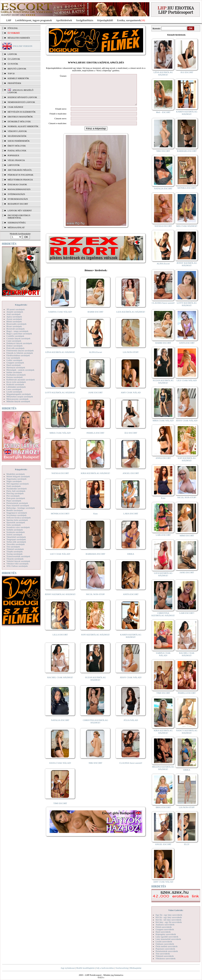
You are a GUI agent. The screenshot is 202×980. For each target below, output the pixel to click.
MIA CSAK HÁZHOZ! (187, 226)
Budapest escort (18, 204)
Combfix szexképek (15, 336)
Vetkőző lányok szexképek (18, 561)
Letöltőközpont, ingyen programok (34, 20)
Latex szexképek (14, 389)
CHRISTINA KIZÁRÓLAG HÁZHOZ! (95, 727)
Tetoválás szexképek (16, 544)
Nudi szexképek (14, 486)
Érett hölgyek (17, 146)
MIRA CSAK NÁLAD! (60, 439)
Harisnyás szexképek (16, 367)
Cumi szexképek (14, 341)
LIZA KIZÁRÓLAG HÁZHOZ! (131, 318)
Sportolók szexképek (16, 522)
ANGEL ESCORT (131, 479)
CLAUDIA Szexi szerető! (131, 769)
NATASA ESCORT (60, 479)
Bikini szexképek (14, 321)
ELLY (187, 844)
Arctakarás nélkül (20, 170)
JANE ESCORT (95, 398)
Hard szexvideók (163, 932)
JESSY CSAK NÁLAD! (131, 683)
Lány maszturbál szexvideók (168, 939)
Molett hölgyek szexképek (18, 476)
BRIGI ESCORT (163, 807)
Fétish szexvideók (164, 927)
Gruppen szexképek (15, 363)
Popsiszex (13, 155)
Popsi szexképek (14, 501)
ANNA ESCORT (163, 458)
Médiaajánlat (135, 968)
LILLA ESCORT (60, 641)
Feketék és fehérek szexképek (20, 353)
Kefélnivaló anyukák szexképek (21, 380)
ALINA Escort (95, 358)
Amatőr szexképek (15, 312)
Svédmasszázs (16, 194)
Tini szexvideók (163, 954)
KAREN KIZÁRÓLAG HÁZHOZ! (131, 642)
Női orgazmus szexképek (18, 484)
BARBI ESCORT (96, 318)
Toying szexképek (15, 554)
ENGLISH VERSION (22, 46)
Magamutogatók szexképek (19, 394)
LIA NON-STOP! (131, 358)
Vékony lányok (17, 131)
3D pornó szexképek (16, 309)
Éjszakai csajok (17, 184)
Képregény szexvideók (166, 934)
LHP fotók (14, 165)
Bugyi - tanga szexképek (17, 331)
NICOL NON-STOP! (96, 600)
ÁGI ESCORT (131, 439)
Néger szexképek (14, 481)
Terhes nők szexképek (16, 542)
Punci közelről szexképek (18, 505)
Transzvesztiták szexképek (18, 556)
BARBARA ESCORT (95, 560)
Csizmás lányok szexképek (18, 338)
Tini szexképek (13, 547)
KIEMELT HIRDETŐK (18, 78)
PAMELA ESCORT (96, 439)
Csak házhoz (15, 107)
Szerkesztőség (122, 968)
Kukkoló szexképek (15, 384)
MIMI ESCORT (187, 535)
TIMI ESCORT (60, 809)
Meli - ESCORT (163, 112)
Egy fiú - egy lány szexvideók (169, 915)
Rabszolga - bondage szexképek (21, 508)
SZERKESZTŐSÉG (17, 223)
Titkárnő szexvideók (165, 956)
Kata (95, 520)
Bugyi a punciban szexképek (19, 334)
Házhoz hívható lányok (22, 97)
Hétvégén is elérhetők (22, 112)
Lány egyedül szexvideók (167, 937)
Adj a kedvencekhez (105, 968)
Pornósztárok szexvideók (167, 951)
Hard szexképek (14, 365)
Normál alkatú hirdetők (23, 126)
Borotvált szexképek (16, 329)
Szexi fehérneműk (19, 141)
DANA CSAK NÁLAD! (60, 769)
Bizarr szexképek (14, 326)
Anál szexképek (14, 314)
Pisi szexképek (13, 496)
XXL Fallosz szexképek (17, 566)
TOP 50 (11, 73)
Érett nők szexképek (15, 348)
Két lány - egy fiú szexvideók (169, 922)
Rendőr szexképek (15, 510)
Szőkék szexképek (15, 530)
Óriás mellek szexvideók (167, 946)
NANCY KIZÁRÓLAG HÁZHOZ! (187, 732)
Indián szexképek (14, 372)
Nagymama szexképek (16, 479)
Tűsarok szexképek (15, 559)
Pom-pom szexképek (16, 498)
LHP (9, 20)
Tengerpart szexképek (16, 539)
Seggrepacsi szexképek (17, 513)
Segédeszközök (17, 136)
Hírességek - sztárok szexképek (20, 370)
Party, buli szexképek (16, 491)
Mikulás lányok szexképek (18, 401)
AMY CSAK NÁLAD (131, 398)
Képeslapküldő (105, 20)
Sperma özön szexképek (17, 520)
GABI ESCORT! (187, 613)
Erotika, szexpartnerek (129, 20)
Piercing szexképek (15, 493)
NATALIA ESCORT (60, 726)
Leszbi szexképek (14, 392)
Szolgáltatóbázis (85, 20)
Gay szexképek (13, 358)
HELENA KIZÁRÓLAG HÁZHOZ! (163, 768)
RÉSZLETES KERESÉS (19, 38)
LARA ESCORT (131, 520)
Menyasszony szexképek (17, 399)
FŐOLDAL (13, 28)
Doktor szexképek (15, 346)
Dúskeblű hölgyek (19, 121)
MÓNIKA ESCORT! (60, 520)
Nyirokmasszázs (18, 199)
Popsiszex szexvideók (165, 949)
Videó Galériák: (176, 910)
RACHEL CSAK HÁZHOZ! (60, 683)
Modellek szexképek (16, 474)
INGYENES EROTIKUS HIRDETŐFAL (19, 216)
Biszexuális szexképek (16, 324)
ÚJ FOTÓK (13, 64)
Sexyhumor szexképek (16, 515)
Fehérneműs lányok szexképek (20, 350)
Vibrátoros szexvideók (166, 958)
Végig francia (16, 160)
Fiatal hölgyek (17, 151)
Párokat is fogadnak (21, 175)
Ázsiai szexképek (14, 319)
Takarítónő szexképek (16, 537)
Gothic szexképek (14, 360)
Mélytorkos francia (20, 180)
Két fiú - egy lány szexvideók (169, 917)
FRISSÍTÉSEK (14, 83)
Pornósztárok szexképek (17, 503)
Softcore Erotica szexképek (19, 518)
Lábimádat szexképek (16, 387)
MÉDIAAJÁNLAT (16, 227)
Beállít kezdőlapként (86, 968)
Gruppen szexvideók (165, 929)
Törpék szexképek (15, 551)
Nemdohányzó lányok (21, 102)
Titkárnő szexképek (15, 549)
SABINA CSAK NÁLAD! (60, 318)
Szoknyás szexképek (16, 532)
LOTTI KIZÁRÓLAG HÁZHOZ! (60, 398)
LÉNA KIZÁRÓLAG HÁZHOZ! (60, 358)
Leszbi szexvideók (164, 941)
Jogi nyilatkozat (68, 968)
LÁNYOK (12, 54)
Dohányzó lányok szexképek (19, 343)
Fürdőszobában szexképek (18, 355)
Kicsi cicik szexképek (16, 382)
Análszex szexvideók (165, 925)
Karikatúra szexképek (16, 375)
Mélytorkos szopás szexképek (20, 396)
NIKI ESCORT (95, 769)
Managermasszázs (19, 189)
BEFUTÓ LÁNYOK (17, 69)
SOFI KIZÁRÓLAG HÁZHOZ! (95, 641)
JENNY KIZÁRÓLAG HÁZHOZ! (60, 600)
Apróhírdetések (64, 20)
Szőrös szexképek (14, 534)
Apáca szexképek (14, 317)
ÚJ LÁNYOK (14, 59)
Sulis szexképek (14, 525)
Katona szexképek (15, 377)
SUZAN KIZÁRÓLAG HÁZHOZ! (96, 685)
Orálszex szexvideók (165, 944)
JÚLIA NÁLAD (131, 726)
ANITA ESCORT (131, 600)
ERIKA (131, 560)
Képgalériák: (21, 305)
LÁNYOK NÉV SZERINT (20, 210)
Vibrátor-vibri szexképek (17, 564)
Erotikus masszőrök (20, 117)
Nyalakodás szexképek (17, 488)
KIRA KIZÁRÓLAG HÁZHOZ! (95, 479)
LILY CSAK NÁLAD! (60, 560)
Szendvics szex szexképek (18, 527)
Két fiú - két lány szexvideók (168, 920)
